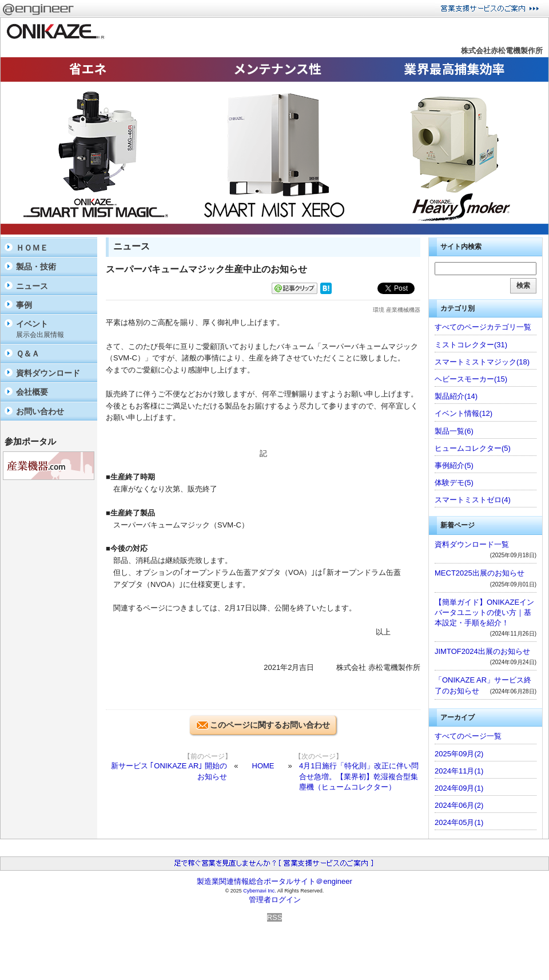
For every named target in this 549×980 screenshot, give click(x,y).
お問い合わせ (40, 411)
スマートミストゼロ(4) (473, 500)
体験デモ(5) (454, 483)
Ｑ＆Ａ (28, 354)
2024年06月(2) (459, 805)
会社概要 (32, 392)
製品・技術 (36, 267)
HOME (263, 766)
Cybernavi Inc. (260, 891)
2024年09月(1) (459, 788)
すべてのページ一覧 (468, 736)
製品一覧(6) (454, 431)
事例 (24, 305)
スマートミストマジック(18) (482, 362)
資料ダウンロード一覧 (472, 544)
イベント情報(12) (464, 413)
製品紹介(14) (456, 396)
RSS (275, 917)
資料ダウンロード (48, 373)
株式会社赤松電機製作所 (502, 51)
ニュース (32, 286)
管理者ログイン (275, 900)
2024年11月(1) (459, 771)
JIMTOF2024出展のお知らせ (482, 651)
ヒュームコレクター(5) (473, 448)
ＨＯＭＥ (32, 248)
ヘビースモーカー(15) (471, 379)
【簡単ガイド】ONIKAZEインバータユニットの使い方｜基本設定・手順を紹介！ (484, 612)
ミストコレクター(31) (471, 345)
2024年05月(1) (459, 822)
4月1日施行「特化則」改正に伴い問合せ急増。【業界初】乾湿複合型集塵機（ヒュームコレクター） (359, 776)
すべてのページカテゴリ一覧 (483, 327)
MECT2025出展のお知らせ (480, 573)
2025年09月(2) (459, 754)
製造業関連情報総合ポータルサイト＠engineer (274, 881)
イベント (54, 329)
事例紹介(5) (454, 465)
